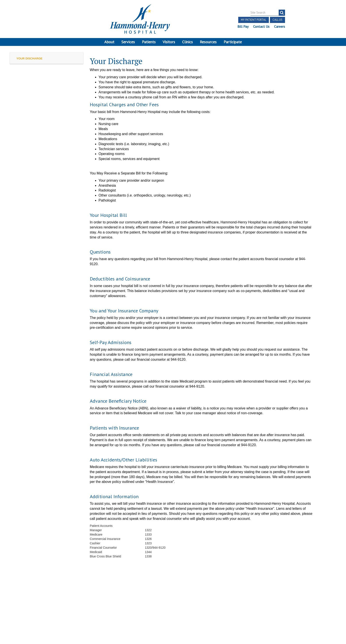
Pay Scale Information (173, 631)
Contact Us (261, 26)
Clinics (187, 42)
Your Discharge (29, 60)
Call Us (277, 20)
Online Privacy (98, 601)
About (109, 42)
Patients (149, 42)
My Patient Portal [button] (253, 20)
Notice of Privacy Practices (63, 601)
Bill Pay (243, 26)
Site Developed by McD (173, 610)
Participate (233, 42)
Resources (208, 42)
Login (58, 606)
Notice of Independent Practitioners (48, 596)
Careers (279, 26)
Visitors (169, 42)
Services (128, 42)
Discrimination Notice (23, 601)
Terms (12, 596)
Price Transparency (93, 596)
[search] (282, 13)
